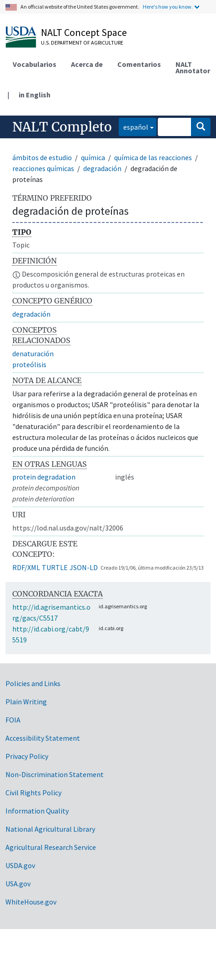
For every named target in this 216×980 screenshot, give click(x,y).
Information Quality (37, 811)
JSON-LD (84, 567)
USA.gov (18, 884)
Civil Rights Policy (33, 793)
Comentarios (139, 64)
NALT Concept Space (84, 32)
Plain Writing (26, 702)
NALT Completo (62, 127)
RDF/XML (26, 567)
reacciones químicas (43, 168)
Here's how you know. (168, 7)
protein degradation (44, 477)
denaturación (33, 354)
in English (35, 95)
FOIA (13, 720)
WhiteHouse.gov (31, 902)
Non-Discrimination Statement (55, 774)
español (133, 126)
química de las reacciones (153, 157)
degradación (102, 168)
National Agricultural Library (50, 829)
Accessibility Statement (43, 738)
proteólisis (29, 364)
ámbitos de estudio (42, 157)
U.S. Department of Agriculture (82, 43)
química (93, 157)
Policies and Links (33, 683)
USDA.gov (20, 865)
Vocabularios (35, 64)
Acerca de (87, 64)
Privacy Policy (27, 756)
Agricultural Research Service (51, 847)
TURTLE (55, 567)
